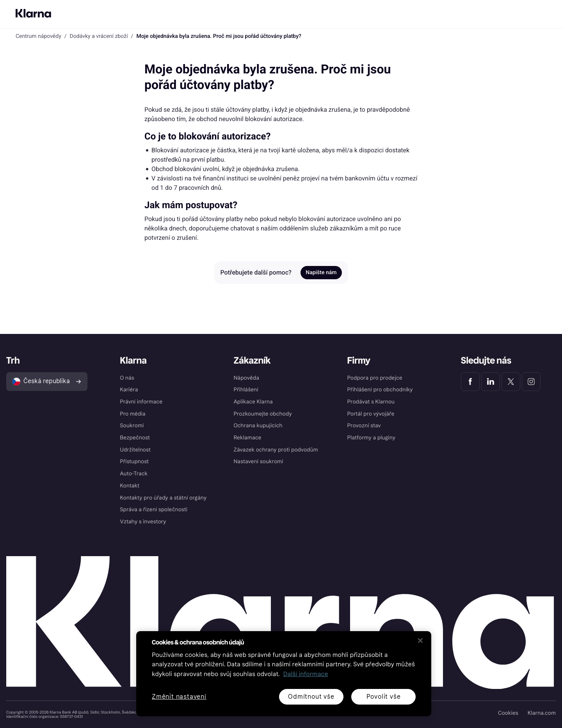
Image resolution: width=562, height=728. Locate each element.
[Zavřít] (420, 641)
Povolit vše (384, 697)
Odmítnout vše (311, 697)
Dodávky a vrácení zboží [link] (99, 36)
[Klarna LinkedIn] (491, 382)
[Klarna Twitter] (511, 382)
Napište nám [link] (321, 273)
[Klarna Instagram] (531, 382)
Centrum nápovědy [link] (38, 36)
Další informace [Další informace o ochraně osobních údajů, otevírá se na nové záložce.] (306, 674)
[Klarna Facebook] (470, 382)
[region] (284, 674)
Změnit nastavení (179, 697)
